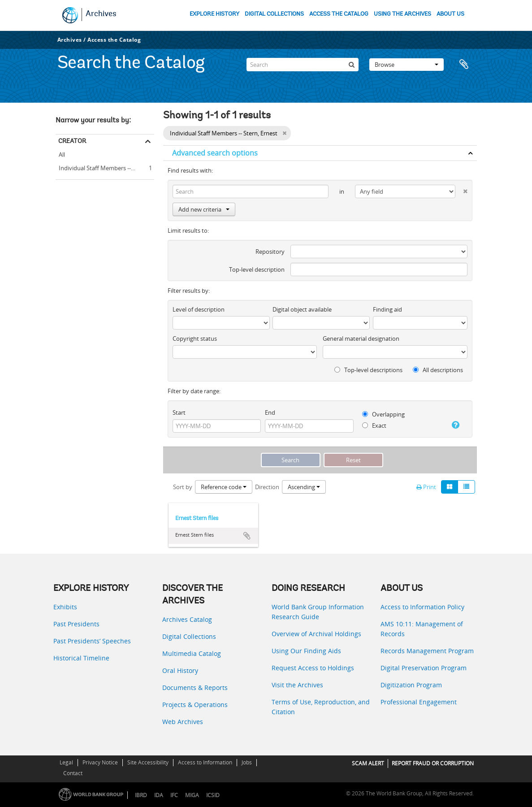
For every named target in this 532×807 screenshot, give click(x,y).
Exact (374, 425)
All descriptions (438, 370)
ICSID (213, 795)
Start (179, 412)
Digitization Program (411, 685)
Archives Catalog (187, 619)
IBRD (141, 795)
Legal (66, 762)
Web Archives (183, 722)
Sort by (183, 487)
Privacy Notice (100, 762)
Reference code (224, 487)
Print (426, 487)
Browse (407, 65)
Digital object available (302, 309)
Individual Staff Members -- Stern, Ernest (105, 167)
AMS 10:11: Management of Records (422, 629)
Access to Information (205, 762)
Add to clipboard (247, 536)
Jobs (247, 762)
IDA (159, 795)
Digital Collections (189, 636)
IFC (174, 795)
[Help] (454, 425)
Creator (72, 141)
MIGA (192, 795)
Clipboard (466, 65)
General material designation (361, 338)
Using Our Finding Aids (306, 651)
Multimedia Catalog (192, 653)
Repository (270, 252)
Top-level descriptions (368, 370)
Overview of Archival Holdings (316, 634)
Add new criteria (204, 209)
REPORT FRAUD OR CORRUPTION (433, 763)
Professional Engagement (419, 702)
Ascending (304, 487)
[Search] (303, 65)
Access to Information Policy (422, 607)
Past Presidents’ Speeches (92, 641)
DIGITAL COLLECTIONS (274, 14)
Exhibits (65, 607)
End (270, 412)
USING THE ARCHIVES (402, 14)
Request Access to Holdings (313, 668)
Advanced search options (215, 153)
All (62, 155)
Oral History (180, 670)
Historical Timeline (81, 658)
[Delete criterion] (461, 189)
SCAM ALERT (368, 763)
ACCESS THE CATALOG (339, 14)
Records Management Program (427, 651)
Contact (73, 773)
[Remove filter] (284, 133)
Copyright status (195, 338)
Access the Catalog (114, 40)
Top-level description (257, 269)
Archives (101, 14)
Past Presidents (76, 624)
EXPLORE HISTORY (214, 14)
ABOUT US (450, 14)
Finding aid (387, 309)
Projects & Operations (195, 705)
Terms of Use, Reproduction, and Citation (321, 707)
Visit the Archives (297, 685)
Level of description (199, 309)
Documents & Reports (195, 688)
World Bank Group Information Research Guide (318, 612)
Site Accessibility (148, 762)
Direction (267, 487)
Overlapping (383, 414)
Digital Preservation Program (424, 668)
